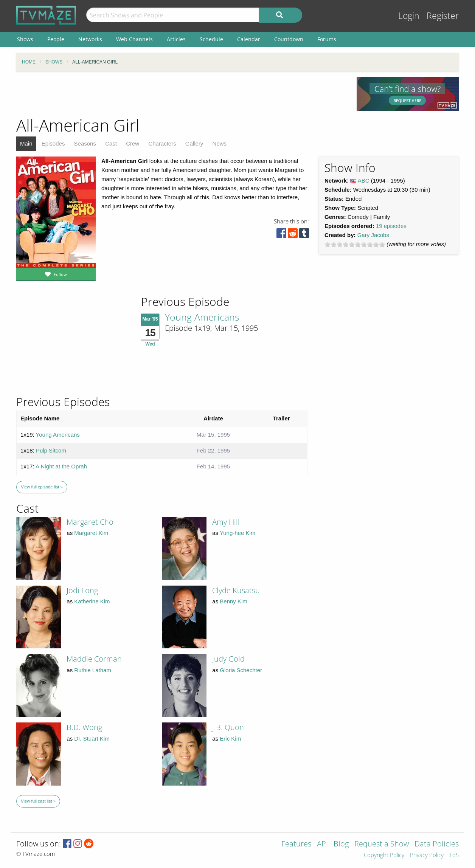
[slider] (355, 245)
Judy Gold (228, 659)
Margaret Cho (90, 522)
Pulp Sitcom (51, 450)
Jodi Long (82, 590)
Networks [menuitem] (90, 39)
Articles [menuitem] (176, 39)
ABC (364, 181)
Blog (341, 844)
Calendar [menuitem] (249, 39)
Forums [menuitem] (327, 39)
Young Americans (202, 317)
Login (409, 16)
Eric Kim (230, 739)
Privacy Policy (427, 855)
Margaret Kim (91, 533)
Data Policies (437, 844)
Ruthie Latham (93, 670)
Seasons (85, 143)
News (220, 143)
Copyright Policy (384, 855)
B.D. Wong (84, 727)
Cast (111, 143)
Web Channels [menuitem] (134, 39)
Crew (133, 143)
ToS (454, 855)
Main (26, 143)
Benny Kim (234, 601)
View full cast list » (38, 801)
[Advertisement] (181, 94)
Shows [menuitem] (25, 39)
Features (296, 844)
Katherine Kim (92, 601)
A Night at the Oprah (61, 466)
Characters (162, 143)
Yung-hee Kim (237, 533)
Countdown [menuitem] (289, 39)
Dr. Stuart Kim (92, 739)
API (322, 844)
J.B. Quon (228, 727)
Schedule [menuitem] (211, 39)
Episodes (53, 143)
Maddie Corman (94, 659)
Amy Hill (226, 522)
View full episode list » (42, 487)
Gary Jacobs (373, 235)
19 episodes (391, 226)
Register (443, 16)
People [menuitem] (56, 39)
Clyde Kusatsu (236, 590)
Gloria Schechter (241, 670)
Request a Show (382, 844)
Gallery (194, 143)
